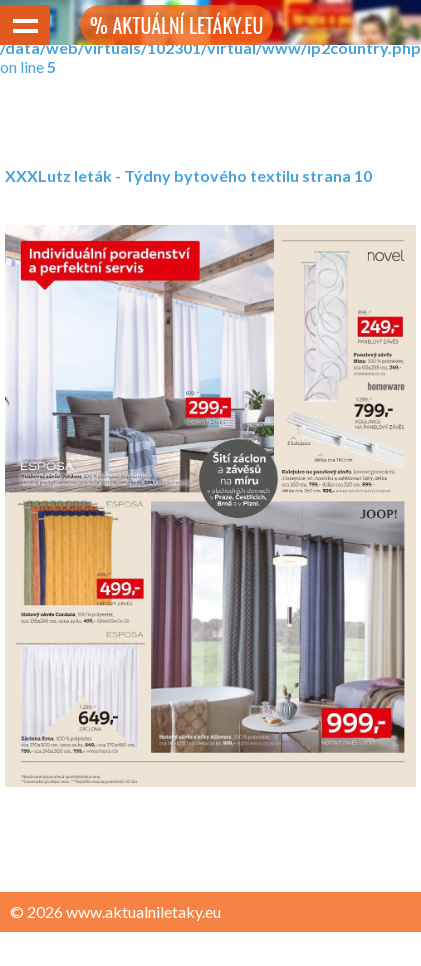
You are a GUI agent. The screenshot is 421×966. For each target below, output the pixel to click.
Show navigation (25, 25)
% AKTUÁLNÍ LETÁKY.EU (176, 25)
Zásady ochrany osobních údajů (121, 950)
